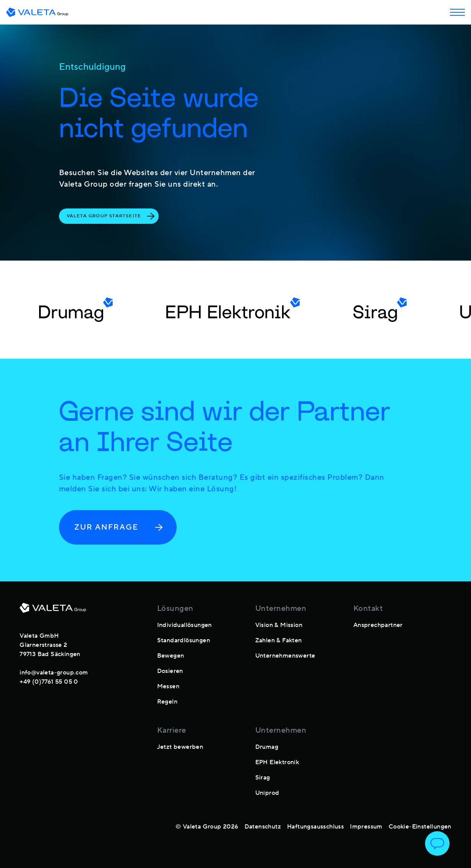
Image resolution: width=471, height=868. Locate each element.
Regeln (167, 702)
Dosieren (170, 671)
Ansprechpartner (378, 625)
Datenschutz (263, 827)
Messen (168, 686)
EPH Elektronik (277, 762)
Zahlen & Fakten (279, 640)
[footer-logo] (53, 611)
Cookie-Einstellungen (420, 827)
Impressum (366, 827)
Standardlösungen (184, 640)
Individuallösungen (185, 625)
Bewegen (171, 656)
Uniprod (267, 793)
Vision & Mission (279, 625)
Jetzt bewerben (180, 747)
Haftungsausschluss (315, 827)
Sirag (263, 778)
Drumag (267, 747)
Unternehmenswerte (285, 656)
